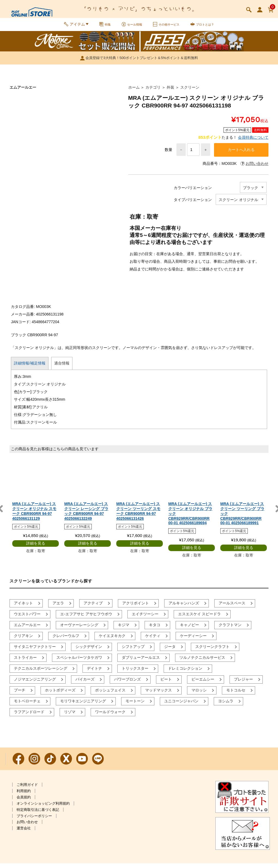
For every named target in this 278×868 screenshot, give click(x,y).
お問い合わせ (27, 827)
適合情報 (62, 368)
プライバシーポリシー (34, 820)
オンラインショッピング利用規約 (43, 808)
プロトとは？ (211, 27)
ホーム (134, 91)
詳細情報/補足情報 (30, 368)
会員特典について (253, 141)
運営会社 (24, 833)
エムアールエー (23, 91)
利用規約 (24, 796)
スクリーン (190, 91)
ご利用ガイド (27, 789)
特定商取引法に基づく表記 (38, 814)
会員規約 (24, 802)
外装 (170, 91)
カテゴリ (153, 91)
